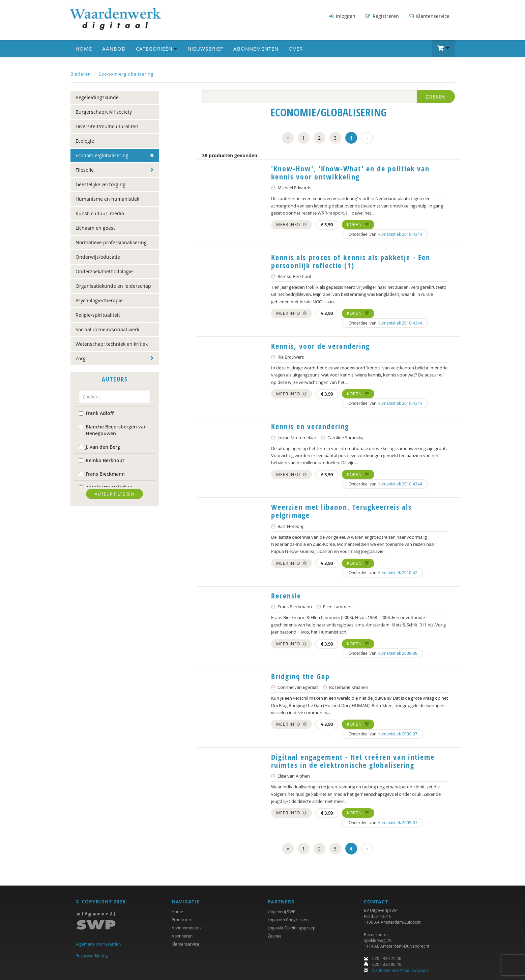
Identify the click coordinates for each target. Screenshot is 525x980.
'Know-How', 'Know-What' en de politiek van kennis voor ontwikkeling (350, 172)
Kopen (358, 223)
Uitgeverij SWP (282, 912)
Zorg (81, 357)
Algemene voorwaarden (98, 944)
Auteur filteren (114, 493)
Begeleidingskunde (97, 96)
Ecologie (85, 140)
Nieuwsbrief (205, 48)
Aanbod (114, 48)
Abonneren (182, 936)
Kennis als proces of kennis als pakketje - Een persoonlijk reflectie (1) (351, 260)
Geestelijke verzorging (100, 183)
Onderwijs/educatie (98, 256)
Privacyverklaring (92, 956)
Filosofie (85, 169)
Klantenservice (429, 16)
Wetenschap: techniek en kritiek (112, 343)
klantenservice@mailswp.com (400, 970)
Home (84, 48)
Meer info (291, 223)
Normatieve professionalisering (111, 241)
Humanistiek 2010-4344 (400, 233)
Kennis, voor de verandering (320, 345)
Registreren (382, 16)
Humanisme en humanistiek (107, 198)
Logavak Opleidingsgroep (291, 928)
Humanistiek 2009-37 (397, 733)
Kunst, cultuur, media (100, 212)
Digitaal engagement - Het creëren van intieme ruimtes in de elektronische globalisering (353, 760)
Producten (181, 920)
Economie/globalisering (126, 73)
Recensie (286, 595)
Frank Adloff (96, 412)
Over (296, 48)
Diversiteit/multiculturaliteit (107, 125)
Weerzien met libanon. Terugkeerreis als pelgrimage (341, 510)
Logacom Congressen (288, 920)
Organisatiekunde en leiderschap (113, 285)
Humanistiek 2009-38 (397, 652)
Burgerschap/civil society (104, 111)
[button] (444, 47)
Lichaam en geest (95, 227)
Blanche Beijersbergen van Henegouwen (113, 429)
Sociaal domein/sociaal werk (107, 328)
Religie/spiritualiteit (98, 314)
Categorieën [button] (157, 48)
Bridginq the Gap (300, 675)
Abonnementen (256, 48)
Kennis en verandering (310, 425)
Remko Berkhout (102, 459)
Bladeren (81, 73)
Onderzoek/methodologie (104, 270)
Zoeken (436, 96)
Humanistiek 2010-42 (397, 571)
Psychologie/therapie (99, 299)
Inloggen (342, 16)
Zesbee (275, 936)
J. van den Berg (99, 446)
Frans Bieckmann (102, 473)
